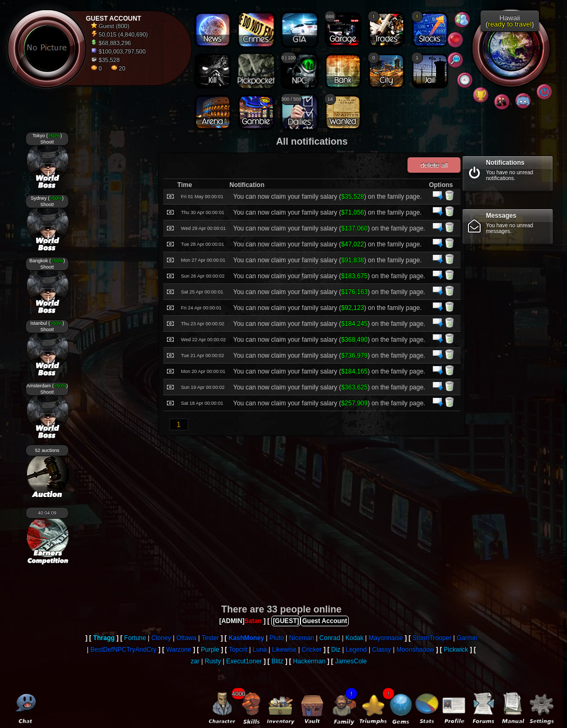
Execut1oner (244, 661)
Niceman (301, 638)
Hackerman (309, 661)
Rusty (213, 661)
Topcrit (238, 650)
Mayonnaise (386, 638)
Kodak (355, 638)
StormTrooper (432, 638)
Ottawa (187, 638)
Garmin (467, 638)
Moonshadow (415, 650)
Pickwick (456, 650)
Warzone (179, 650)
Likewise (284, 650)
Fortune (135, 638)
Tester (210, 638)
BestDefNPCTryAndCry (123, 650)
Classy (382, 650)
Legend (356, 650)
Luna (260, 650)
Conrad (330, 638)
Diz (336, 650)
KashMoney (246, 638)
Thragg (104, 638)
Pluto (276, 638)
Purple (210, 650)
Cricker (312, 650)
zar (195, 661)
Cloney (161, 638)
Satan (253, 621)
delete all (434, 165)
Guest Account (325, 621)
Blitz (277, 661)
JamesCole (351, 661)
